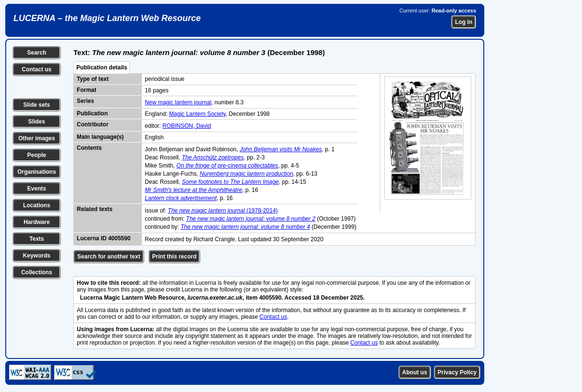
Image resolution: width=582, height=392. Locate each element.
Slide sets (36, 105)
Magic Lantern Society (197, 114)
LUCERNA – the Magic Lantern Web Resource (107, 18)
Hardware (37, 222)
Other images (37, 138)
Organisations (37, 172)
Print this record (175, 257)
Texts (36, 239)
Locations (37, 205)
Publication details (102, 67)
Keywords (37, 256)
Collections (37, 272)
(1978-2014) (223, 211)
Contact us (36, 69)
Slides (37, 122)
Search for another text (108, 257)
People (37, 155)
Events (37, 189)
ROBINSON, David (187, 126)
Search (36, 53)
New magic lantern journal (178, 102)
